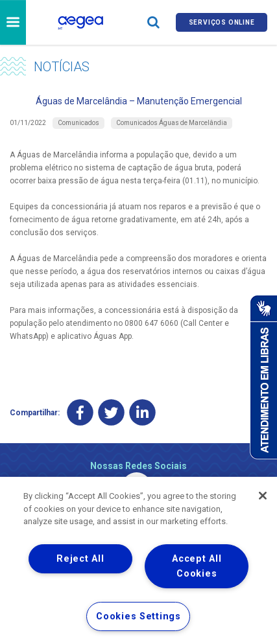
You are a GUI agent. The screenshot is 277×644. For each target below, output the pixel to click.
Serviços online (222, 22)
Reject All (80, 559)
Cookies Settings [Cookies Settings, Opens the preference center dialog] (138, 616)
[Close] (263, 496)
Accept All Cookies (197, 566)
